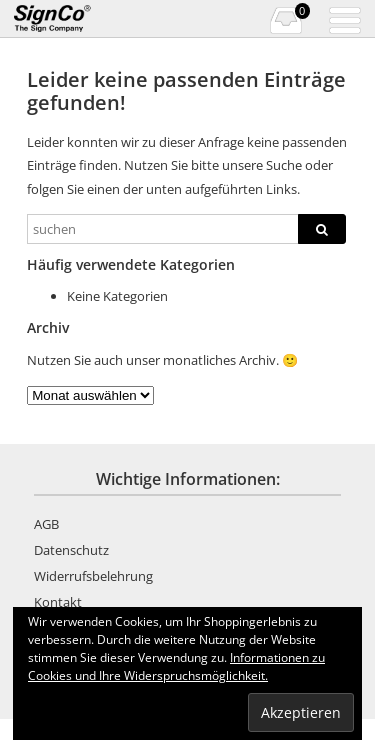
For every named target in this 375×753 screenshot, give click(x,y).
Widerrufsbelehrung (93, 576)
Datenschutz (71, 550)
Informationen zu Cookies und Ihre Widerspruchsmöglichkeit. (176, 666)
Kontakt (58, 602)
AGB (46, 524)
